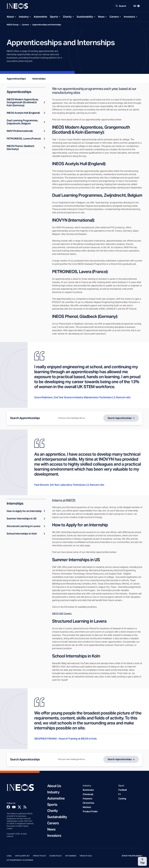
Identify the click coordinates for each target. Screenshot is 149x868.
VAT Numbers (71, 856)
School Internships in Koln (26, 534)
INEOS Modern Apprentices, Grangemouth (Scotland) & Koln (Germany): (26, 103)
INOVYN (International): (26, 131)
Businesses (88, 790)
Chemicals (88, 794)
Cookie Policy (56, 856)
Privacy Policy (40, 856)
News (101, 17)
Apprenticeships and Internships (47, 25)
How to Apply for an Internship (26, 511)
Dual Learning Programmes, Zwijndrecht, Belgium (26, 122)
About (10, 17)
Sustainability (85, 17)
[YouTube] (14, 807)
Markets (87, 807)
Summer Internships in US (26, 519)
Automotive (40, 17)
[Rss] (25, 807)
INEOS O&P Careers (62, 614)
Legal (9, 856)
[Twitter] (19, 807)
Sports (54, 17)
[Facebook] (8, 807)
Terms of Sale (86, 856)
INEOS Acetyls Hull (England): (26, 113)
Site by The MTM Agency (132, 856)
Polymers (87, 799)
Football (123, 790)
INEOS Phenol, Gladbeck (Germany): (26, 148)
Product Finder (90, 812)
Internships (39, 79)
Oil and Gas (88, 803)
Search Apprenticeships (120, 418)
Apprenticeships (16, 79)
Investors (129, 17)
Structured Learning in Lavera (26, 526)
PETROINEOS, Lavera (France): (26, 139)
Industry (24, 17)
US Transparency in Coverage (20, 860)
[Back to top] (142, 861)
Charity (67, 17)
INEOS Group (13, 25)
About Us (54, 786)
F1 (120, 794)
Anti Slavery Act (22, 856)
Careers (114, 17)
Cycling (122, 799)
